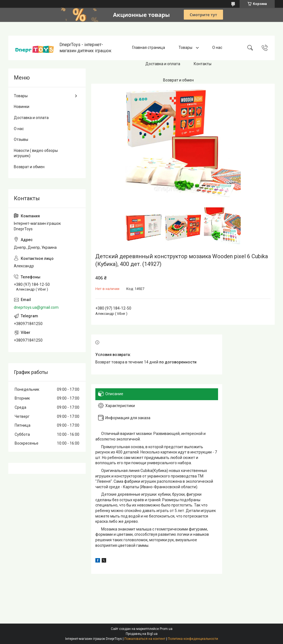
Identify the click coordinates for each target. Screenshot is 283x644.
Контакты (203, 64)
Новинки (22, 107)
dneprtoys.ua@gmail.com (36, 307)
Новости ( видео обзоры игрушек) (36, 153)
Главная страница (149, 48)
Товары (186, 48)
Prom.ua (166, 629)
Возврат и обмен (178, 80)
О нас (217, 48)
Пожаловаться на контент (145, 639)
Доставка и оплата (163, 64)
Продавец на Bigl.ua (142, 634)
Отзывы (21, 139)
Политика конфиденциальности (193, 639)
